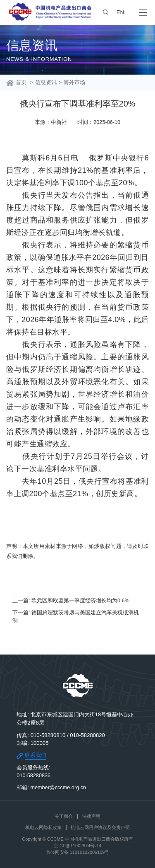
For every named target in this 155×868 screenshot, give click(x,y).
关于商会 (64, 816)
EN (120, 12)
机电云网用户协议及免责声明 (100, 827)
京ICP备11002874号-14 (77, 846)
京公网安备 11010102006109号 (78, 852)
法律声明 (91, 816)
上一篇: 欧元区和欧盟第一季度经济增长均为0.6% (71, 601)
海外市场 (74, 82)
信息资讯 (46, 82)
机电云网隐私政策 (43, 827)
